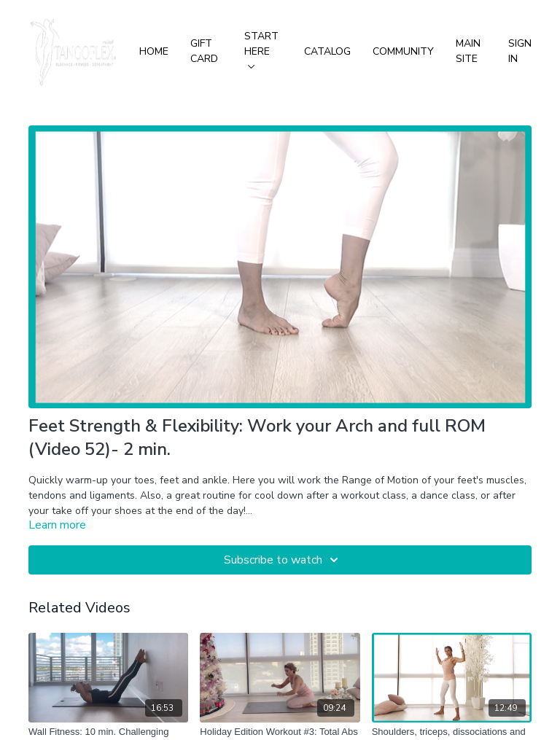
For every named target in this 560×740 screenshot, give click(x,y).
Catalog (327, 51)
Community (403, 51)
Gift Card (204, 51)
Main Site (468, 51)
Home (154, 51)
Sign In (520, 51)
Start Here (261, 49)
